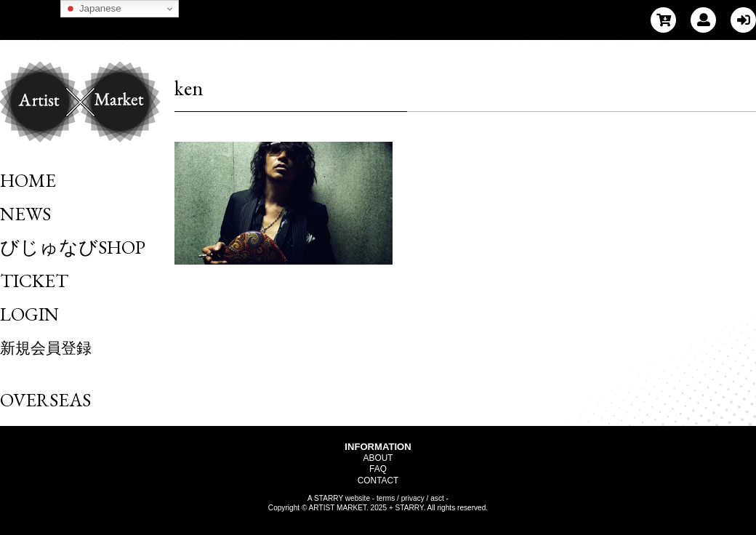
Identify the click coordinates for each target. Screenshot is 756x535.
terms (386, 498)
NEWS (25, 214)
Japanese (93, 9)
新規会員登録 (46, 348)
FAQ (378, 469)
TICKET (34, 281)
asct (437, 498)
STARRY (329, 498)
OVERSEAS (45, 400)
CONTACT (378, 480)
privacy (413, 498)
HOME (28, 180)
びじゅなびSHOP (73, 247)
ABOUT (378, 458)
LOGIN (29, 314)
